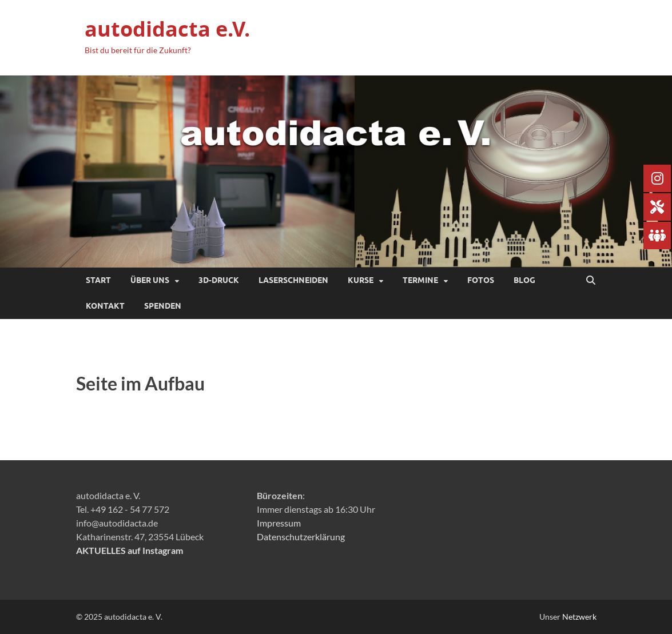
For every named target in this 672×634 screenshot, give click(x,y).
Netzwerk (579, 617)
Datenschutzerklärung (301, 537)
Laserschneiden (293, 280)
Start (98, 280)
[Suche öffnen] (591, 281)
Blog (524, 280)
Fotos (481, 280)
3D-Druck (219, 280)
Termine (420, 280)
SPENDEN (163, 306)
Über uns (150, 280)
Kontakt (105, 306)
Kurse (361, 280)
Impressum (279, 523)
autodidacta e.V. (167, 29)
